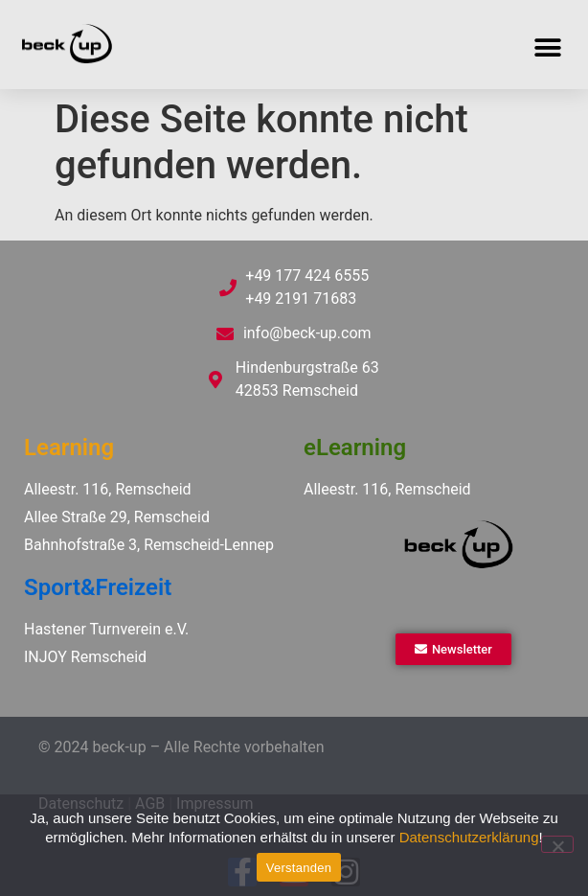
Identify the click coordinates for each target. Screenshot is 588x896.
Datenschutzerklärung (469, 837)
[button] (547, 47)
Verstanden (299, 868)
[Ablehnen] (557, 844)
